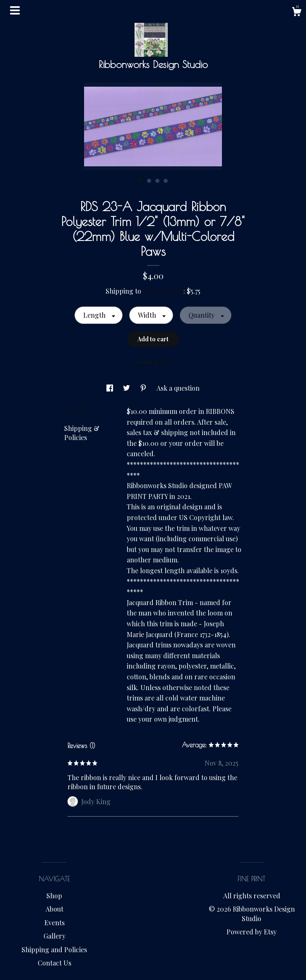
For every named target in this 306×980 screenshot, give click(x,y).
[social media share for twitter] (127, 388)
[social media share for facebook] (111, 388)
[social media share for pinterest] (144, 388)
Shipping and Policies (54, 950)
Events (54, 923)
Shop (54, 896)
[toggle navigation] (15, 10)
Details (78, 410)
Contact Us (54, 963)
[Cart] (296, 13)
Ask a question (178, 388)
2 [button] (149, 181)
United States (163, 291)
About (54, 909)
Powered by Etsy (252, 932)
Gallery (54, 936)
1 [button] (141, 181)
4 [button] (166, 181)
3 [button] (157, 181)
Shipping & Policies (82, 433)
